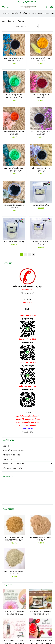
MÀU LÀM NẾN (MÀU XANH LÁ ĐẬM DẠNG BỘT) (14, 170)
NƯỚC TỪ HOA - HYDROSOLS (14, 451)
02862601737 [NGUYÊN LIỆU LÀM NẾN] (31, 2)
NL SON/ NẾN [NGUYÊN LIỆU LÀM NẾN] (37, 13)
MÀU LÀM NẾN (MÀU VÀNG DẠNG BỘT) (41, 59)
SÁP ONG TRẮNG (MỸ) (41, 205)
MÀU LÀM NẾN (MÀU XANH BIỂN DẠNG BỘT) (14, 59)
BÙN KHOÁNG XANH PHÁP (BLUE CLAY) (14, 572)
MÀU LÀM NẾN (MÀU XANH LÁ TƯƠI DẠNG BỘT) (14, 96)
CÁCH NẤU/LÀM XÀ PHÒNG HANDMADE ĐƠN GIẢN (41, 613)
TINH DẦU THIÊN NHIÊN (12, 455)
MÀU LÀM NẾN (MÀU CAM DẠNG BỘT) (14, 133)
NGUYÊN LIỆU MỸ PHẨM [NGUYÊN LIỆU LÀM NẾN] (21, 13)
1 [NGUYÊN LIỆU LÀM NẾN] (22, 255)
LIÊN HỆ (6, 446)
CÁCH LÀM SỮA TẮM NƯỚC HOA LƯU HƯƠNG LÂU (14, 613)
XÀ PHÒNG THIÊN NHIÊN (12, 468)
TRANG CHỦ (8, 459)
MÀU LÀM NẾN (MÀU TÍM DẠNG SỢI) (41, 170)
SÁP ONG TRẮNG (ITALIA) (14, 242)
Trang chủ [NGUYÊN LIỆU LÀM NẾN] (5, 13)
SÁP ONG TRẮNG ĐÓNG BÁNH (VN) (41, 243)
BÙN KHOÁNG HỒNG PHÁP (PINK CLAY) (41, 539)
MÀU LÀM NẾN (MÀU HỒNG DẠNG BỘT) (41, 133)
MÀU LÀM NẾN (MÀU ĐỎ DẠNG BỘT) (41, 96)
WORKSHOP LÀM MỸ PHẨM (27, 464)
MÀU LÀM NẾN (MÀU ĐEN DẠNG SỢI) (14, 206)
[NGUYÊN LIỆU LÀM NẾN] (28, 7)
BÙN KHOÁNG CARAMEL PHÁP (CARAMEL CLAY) (14, 539)
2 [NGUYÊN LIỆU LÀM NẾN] (26, 255)
